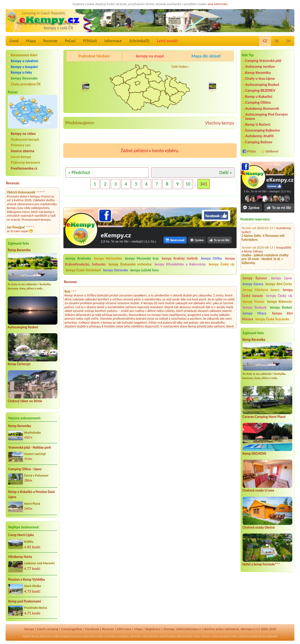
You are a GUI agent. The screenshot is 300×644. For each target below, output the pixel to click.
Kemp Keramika (19, 250)
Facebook (92, 629)
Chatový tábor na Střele (25, 401)
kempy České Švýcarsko (272, 319)
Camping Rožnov (259, 142)
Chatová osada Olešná (259, 527)
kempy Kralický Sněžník (180, 258)
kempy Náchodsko (108, 258)
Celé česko (179, 67)
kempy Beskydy (255, 307)
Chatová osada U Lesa (258, 490)
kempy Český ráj (279, 296)
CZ (265, 41)
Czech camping (48, 629)
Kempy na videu (23, 134)
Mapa (31, 41)
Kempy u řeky (21, 72)
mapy (196, 636)
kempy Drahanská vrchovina (130, 264)
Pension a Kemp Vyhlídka (26, 580)
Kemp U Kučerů (258, 124)
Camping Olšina (258, 102)
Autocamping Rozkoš (23, 327)
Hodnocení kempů (25, 139)
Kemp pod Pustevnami (24, 601)
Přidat (251, 151)
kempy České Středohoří (83, 270)
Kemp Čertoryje (19, 364)
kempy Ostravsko (116, 270)
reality (100, 636)
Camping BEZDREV (260, 90)
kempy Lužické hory (145, 270)
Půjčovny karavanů (25, 162)
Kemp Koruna (204, 68)
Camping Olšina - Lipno (25, 469)
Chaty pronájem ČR (26, 84)
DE (277, 41)
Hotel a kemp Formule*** (261, 564)
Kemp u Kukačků (259, 97)
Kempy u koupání (24, 67)
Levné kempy (21, 157)
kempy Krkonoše (280, 302)
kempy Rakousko (268, 636)
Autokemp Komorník (262, 108)
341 (204, 184)
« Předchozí (79, 172)
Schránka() (139, 41)
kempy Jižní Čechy (279, 284)
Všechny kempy (220, 123)
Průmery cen (21, 145)
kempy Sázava (253, 284)
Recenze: (13, 183)
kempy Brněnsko (78, 258)
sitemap (169, 629)
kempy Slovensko (24, 78)
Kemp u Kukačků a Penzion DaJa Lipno (32, 494)
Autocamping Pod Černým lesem (267, 116)
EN (289, 41)
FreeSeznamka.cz (24, 168)
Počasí (70, 41)
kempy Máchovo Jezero (261, 290)
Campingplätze (72, 629)
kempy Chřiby (212, 258)
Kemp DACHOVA (255, 454)
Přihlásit (90, 41)
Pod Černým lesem (81, 68)
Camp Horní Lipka (21, 535)
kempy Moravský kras (142, 258)
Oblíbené (272, 151)
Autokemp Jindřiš (260, 136)
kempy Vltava (255, 313)
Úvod (14, 41)
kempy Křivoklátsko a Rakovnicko (180, 264)
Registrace (153, 629)
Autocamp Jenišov (260, 66)
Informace (113, 41)
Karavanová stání (24, 55)
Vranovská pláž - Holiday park (30, 447)
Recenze (50, 41)
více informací (218, 4)
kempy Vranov (254, 302)
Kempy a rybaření (24, 61)
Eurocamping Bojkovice (263, 130)
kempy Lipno (282, 278)
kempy (29, 629)
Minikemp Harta (20, 557)
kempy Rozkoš (281, 307)
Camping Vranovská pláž (263, 61)
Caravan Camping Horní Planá (264, 417)
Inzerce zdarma (22, 151)
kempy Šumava (255, 278)
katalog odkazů (176, 636)
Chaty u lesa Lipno (260, 78)
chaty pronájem (221, 636)
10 (188, 184)
